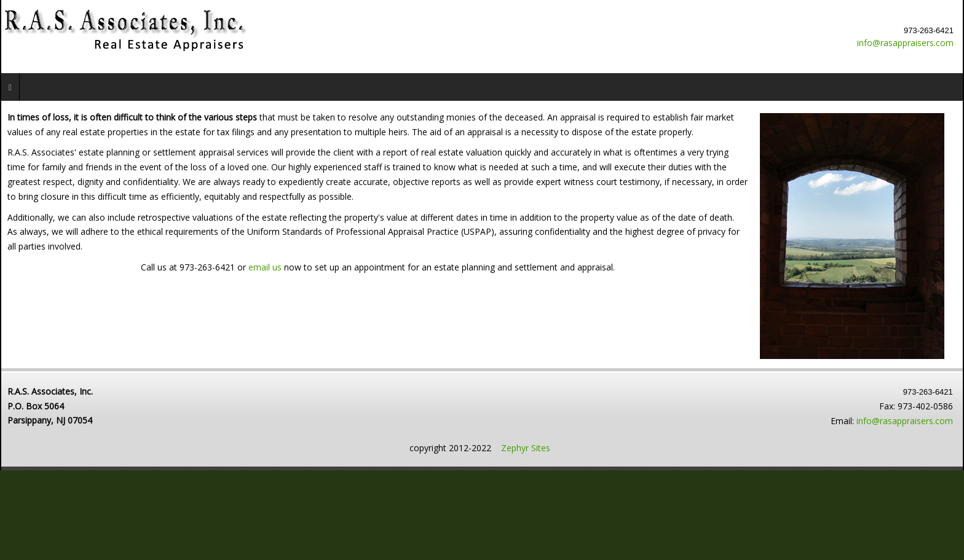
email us (266, 267)
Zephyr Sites (526, 448)
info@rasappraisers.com (905, 43)
